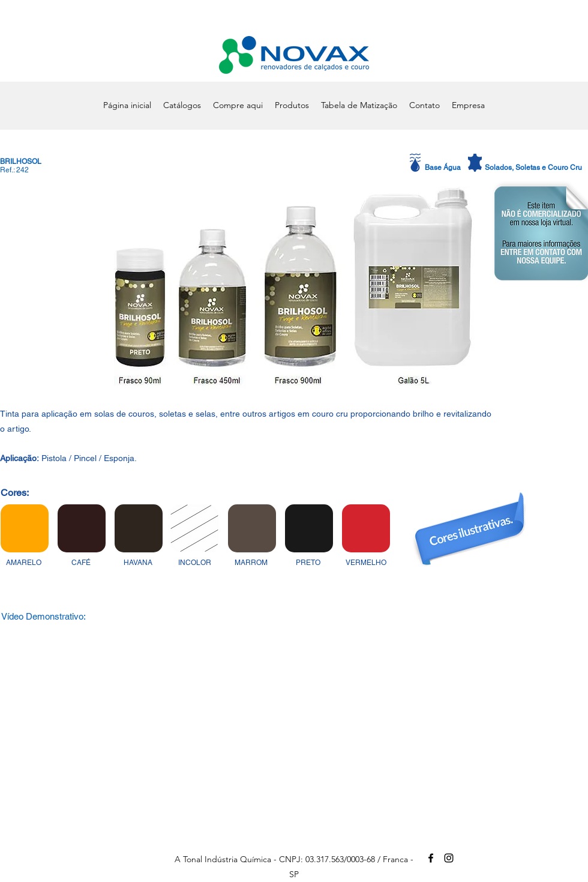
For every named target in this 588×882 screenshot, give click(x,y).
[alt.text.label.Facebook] (431, 858)
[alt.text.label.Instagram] (449, 858)
